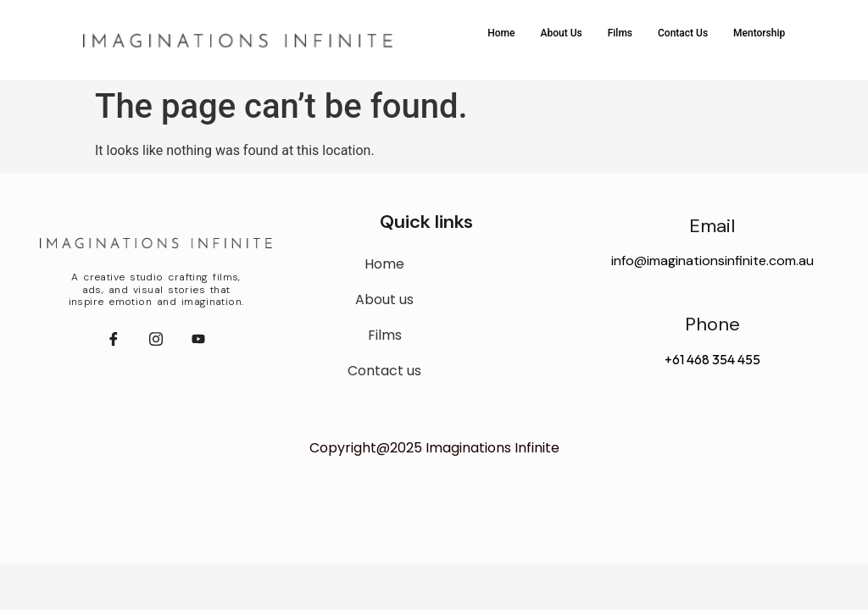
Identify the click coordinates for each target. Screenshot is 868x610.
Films (620, 33)
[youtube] (198, 340)
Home (501, 33)
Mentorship (759, 33)
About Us (561, 33)
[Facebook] (114, 340)
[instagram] (156, 340)
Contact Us (683, 33)
